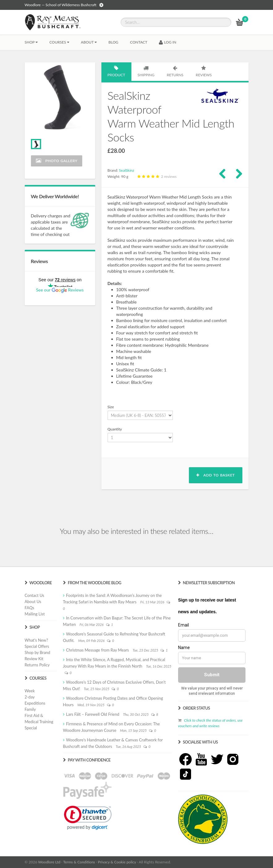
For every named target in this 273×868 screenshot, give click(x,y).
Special (31, 728)
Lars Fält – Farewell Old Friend (93, 714)
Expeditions (35, 703)
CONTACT (139, 42)
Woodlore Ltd (49, 862)
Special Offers (37, 646)
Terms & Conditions (79, 862)
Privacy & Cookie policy (117, 862)
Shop (31, 42)
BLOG (113, 42)
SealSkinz (127, 170)
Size (111, 407)
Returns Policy (37, 665)
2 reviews (156, 176)
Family (30, 709)
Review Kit (34, 659)
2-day (30, 697)
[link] (88, 818)
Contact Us (34, 595)
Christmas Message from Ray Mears (98, 650)
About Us (33, 602)
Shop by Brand (38, 652)
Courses (59, 42)
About (89, 42)
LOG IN (168, 42)
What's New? (36, 640)
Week (30, 691)
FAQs (30, 608)
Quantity (115, 429)
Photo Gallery (57, 161)
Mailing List (35, 614)
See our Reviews (60, 290)
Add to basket (215, 475)
